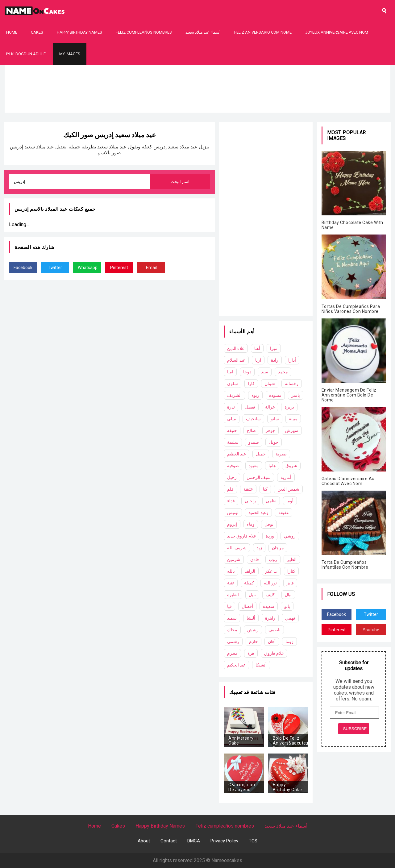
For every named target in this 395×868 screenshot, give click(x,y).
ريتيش (253, 630)
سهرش (292, 430)
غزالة (270, 407)
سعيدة (269, 606)
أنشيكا (261, 665)
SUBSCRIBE (355, 729)
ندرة (231, 407)
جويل (274, 442)
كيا (265, 489)
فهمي (290, 618)
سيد (265, 372)
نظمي (271, 501)
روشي (290, 536)
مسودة (275, 395)
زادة (275, 360)
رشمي (233, 642)
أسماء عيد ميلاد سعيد (203, 32)
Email (151, 268)
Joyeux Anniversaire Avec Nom (337, 32)
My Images (70, 54)
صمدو (254, 442)
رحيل (232, 477)
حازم (254, 642)
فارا (251, 384)
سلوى (233, 384)
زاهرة (270, 618)
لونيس (233, 513)
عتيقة (248, 489)
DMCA (194, 841)
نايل (252, 595)
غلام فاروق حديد (241, 536)
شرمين (234, 559)
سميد (232, 618)
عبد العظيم (237, 454)
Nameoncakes (227, 860)
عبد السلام (236, 360)
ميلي (232, 419)
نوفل (269, 524)
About (144, 841)
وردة (270, 536)
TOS (253, 841)
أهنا (257, 348)
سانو (275, 419)
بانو (287, 606)
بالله (231, 571)
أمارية (286, 477)
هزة (251, 653)
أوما (290, 501)
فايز (290, 583)
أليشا (251, 618)
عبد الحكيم (236, 665)
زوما (289, 642)
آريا (258, 360)
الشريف (234, 395)
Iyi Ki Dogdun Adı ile (26, 54)
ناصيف (274, 630)
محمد (283, 372)
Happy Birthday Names (79, 32)
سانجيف (253, 419)
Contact (169, 841)
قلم (230, 489)
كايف (270, 595)
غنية (231, 583)
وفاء (251, 524)
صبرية (281, 454)
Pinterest (119, 268)
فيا (229, 606)
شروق (291, 466)
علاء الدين (236, 348)
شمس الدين (288, 489)
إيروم (232, 524)
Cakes (37, 32)
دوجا (247, 372)
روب (273, 559)
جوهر (270, 430)
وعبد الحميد (258, 513)
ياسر (296, 395)
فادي (255, 559)
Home (12, 32)
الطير (292, 559)
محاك (232, 630)
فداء (231, 501)
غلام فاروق (274, 653)
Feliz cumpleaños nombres (144, 32)
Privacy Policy (224, 841)
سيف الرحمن (259, 477)
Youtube (371, 630)
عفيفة (284, 513)
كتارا (291, 571)
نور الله (270, 583)
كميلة (249, 583)
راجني (250, 501)
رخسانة (292, 384)
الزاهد (250, 571)
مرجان (278, 548)
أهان (272, 642)
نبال (288, 595)
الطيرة (233, 595)
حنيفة (232, 430)
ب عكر (271, 571)
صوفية (233, 466)
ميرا (274, 348)
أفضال (247, 606)
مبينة (293, 419)
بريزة (289, 407)
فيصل (250, 407)
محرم (232, 653)
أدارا (292, 360)
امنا (230, 372)
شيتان (270, 384)
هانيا (272, 466)
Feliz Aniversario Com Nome (263, 32)
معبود (254, 466)
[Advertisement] (197, 108)
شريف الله (237, 548)
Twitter (55, 268)
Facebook (23, 268)
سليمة (233, 442)
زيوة (255, 395)
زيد (259, 548)
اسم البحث (180, 182)
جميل (261, 454)
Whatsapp (88, 268)
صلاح (251, 430)
